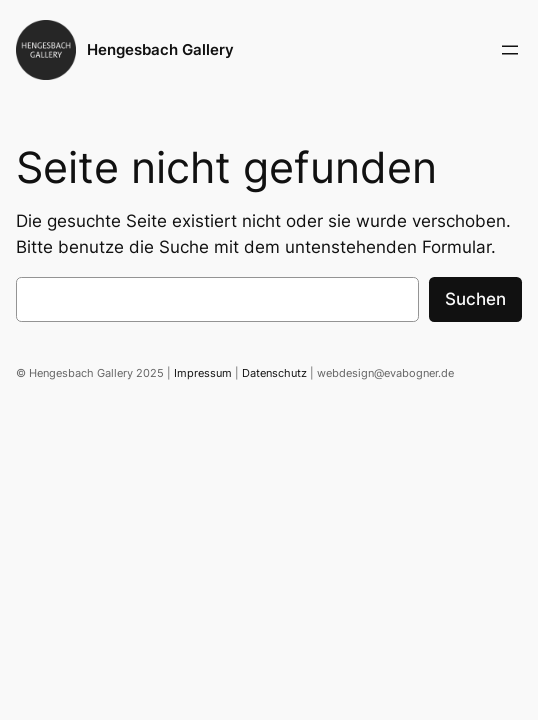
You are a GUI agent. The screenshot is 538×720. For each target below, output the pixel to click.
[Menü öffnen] (510, 50)
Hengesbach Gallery (160, 49)
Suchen (475, 299)
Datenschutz (274, 373)
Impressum (203, 373)
